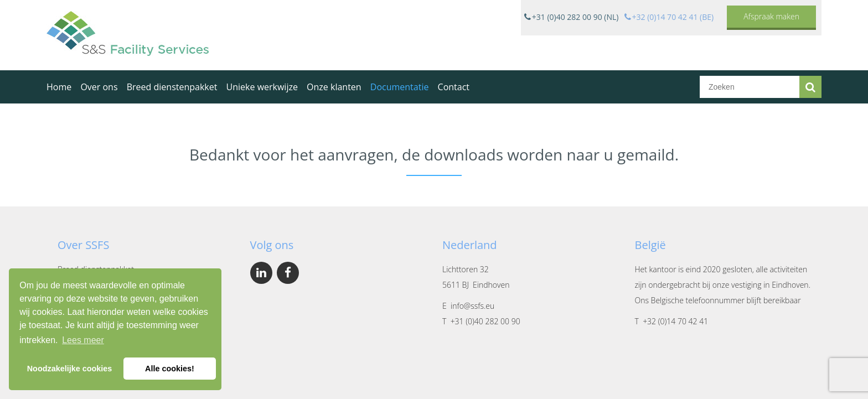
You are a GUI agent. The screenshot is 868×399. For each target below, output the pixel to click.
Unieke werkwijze (262, 87)
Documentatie (400, 87)
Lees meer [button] (83, 340)
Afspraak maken (771, 16)
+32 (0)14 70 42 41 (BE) (673, 17)
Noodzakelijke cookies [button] (70, 369)
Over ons (99, 87)
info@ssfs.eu (472, 306)
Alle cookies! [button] (170, 369)
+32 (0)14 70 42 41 (675, 321)
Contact (454, 87)
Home (59, 87)
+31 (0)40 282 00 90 (485, 321)
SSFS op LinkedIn (261, 273)
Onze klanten (334, 87)
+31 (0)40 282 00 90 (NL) (575, 17)
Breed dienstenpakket (172, 87)
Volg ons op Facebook (288, 273)
